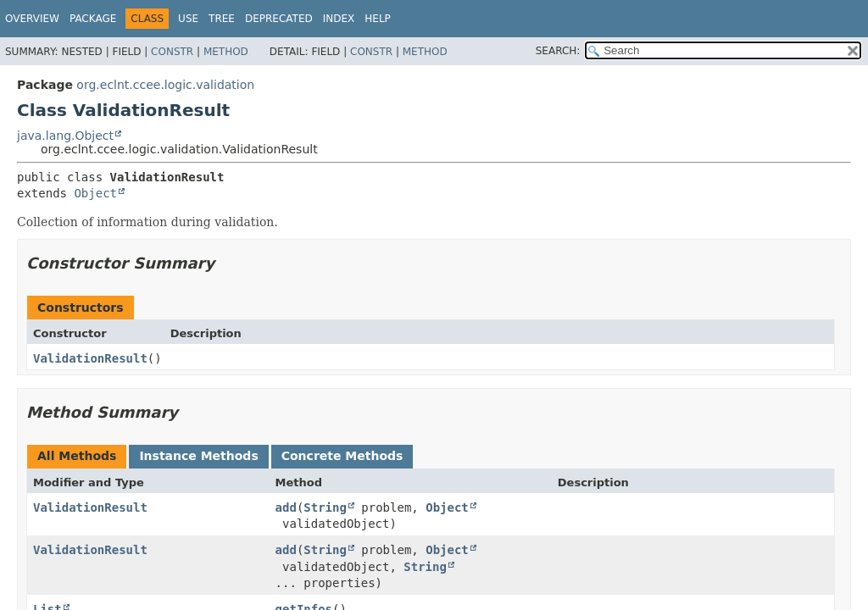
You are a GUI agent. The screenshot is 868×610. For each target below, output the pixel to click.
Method (226, 52)
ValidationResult (90, 358)
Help (378, 19)
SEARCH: (558, 51)
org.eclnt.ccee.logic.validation (165, 85)
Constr (172, 52)
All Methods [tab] (77, 456)
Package (93, 19)
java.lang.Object (65, 136)
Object (95, 193)
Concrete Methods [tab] (342, 456)
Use (188, 19)
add (286, 507)
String (325, 507)
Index (339, 19)
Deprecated (279, 19)
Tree (222, 19)
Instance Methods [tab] (198, 456)
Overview (32, 19)
